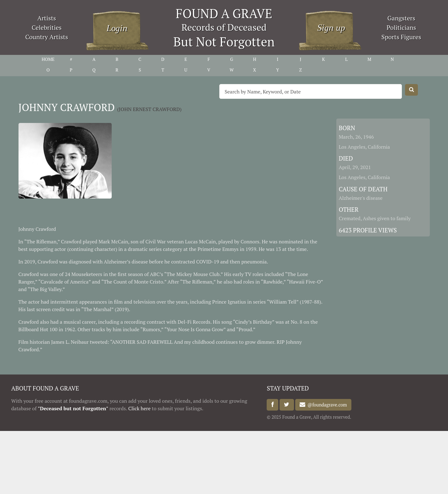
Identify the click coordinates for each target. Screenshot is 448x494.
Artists (47, 18)
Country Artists (47, 37)
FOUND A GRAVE (224, 13)
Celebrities (47, 27)
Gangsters (401, 18)
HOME (48, 59)
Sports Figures (401, 37)
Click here (139, 408)
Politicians (401, 27)
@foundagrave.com (326, 405)
